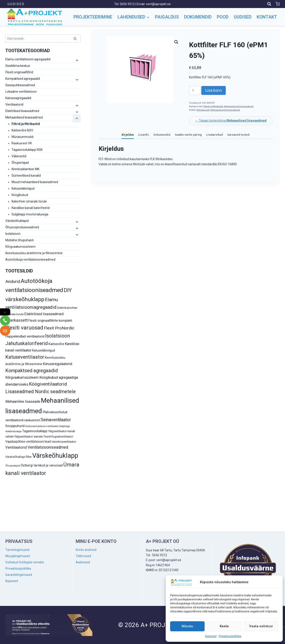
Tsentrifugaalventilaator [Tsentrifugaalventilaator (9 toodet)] (58, 437)
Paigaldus (167, 17)
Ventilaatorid (14, 104)
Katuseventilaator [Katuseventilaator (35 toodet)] (25, 357)
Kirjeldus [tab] (128, 135)
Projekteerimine (93, 17)
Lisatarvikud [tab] (215, 135)
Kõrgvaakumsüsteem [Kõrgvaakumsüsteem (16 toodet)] (22, 377)
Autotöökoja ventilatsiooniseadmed (30, 260)
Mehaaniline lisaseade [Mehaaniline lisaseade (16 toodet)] (23, 402)
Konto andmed (86, 550)
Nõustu (187, 626)
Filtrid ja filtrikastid (213, 106)
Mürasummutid (22, 137)
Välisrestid (19, 156)
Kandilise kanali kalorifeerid (31, 208)
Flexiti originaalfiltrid (19, 72)
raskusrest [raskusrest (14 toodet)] (32, 420)
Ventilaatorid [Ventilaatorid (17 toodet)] (16, 447)
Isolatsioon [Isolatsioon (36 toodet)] (58, 336)
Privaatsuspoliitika (230, 636)
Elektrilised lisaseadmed (22, 111)
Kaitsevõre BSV (22, 130)
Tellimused (83, 556)
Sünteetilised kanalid (26, 176)
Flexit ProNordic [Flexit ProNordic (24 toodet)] (59, 328)
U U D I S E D (16, 4)
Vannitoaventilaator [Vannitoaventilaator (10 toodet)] (64, 442)
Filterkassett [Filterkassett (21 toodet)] (16, 320)
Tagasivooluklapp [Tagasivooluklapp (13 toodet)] (35, 431)
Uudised (243, 17)
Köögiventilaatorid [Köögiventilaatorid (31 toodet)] (48, 384)
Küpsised (211, 636)
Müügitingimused (18, 556)
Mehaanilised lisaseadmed (239, 106)
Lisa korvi (214, 90)
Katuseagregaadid (18, 98)
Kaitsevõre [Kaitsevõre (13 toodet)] (56, 344)
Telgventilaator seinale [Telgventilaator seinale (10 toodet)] (28, 436)
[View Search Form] (269, 4)
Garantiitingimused (19, 575)
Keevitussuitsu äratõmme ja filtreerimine (34, 253)
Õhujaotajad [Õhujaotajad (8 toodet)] (13, 466)
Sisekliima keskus (18, 66)
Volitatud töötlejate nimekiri (25, 562)
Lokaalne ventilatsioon (21, 92)
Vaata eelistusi (261, 626)
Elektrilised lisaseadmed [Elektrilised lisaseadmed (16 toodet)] (44, 314)
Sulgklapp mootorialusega (30, 214)
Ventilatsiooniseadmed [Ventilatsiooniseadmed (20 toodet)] (48, 447)
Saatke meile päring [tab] (188, 135)
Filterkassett (203, 110)
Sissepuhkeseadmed (20, 85)
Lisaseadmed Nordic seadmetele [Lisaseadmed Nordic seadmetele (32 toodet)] (41, 392)
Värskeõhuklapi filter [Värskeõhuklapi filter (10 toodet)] (18, 457)
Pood (223, 17)
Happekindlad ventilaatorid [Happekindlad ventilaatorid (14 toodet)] (25, 336)
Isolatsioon (13, 234)
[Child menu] (77, 60)
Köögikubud (20, 195)
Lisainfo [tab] (144, 135)
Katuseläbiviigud (23, 188)
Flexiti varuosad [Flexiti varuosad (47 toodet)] (24, 328)
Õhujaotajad (20, 163)
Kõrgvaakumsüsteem (20, 247)
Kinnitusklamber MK (25, 169)
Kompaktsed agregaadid (23, 79)
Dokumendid (198, 17)
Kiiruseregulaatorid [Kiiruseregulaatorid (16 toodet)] (57, 364)
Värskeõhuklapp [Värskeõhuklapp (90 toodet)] (55, 456)
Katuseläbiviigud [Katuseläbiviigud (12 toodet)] (44, 350)
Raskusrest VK (22, 143)
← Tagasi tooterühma (231, 121)
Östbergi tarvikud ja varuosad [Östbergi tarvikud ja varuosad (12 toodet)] (42, 465)
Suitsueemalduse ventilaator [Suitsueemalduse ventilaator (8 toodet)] (42, 426)
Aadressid (83, 562)
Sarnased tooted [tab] (238, 135)
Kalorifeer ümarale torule (29, 201)
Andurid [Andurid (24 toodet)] (13, 281)
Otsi (76, 39)
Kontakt (267, 17)
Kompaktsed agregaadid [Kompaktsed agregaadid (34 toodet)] (32, 371)
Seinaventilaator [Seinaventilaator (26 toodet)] (56, 420)
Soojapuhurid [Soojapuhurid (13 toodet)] (15, 426)
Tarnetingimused (17, 550)
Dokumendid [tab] (162, 135)
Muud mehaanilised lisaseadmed (35, 182)
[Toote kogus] (195, 90)
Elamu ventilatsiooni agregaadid (28, 59)
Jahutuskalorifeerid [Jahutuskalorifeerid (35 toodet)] (27, 343)
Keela (224, 626)
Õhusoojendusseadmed (22, 227)
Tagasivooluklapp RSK (27, 150)
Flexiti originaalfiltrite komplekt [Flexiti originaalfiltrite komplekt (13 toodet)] (50, 321)
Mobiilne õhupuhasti (19, 240)
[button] (176, 42)
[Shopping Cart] (278, 4)
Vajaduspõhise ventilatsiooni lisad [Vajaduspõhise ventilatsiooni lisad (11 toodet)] (28, 442)
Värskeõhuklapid (17, 221)
